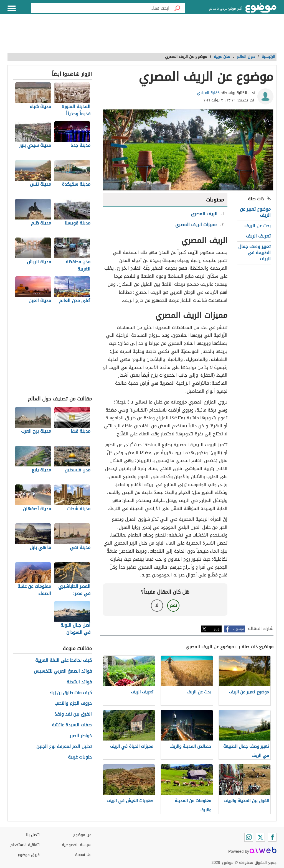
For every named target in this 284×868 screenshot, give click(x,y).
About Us (83, 855)
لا (157, 605)
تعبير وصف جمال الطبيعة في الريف (254, 253)
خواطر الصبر (81, 736)
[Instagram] (249, 837)
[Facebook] (272, 837)
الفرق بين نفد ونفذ (73, 714)
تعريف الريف (258, 236)
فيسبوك (238, 629)
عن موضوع (82, 835)
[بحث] (177, 8)
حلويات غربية (80, 757)
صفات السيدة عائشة (72, 725)
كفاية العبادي (208, 93)
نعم (173, 605)
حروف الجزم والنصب (73, 704)
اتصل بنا (33, 835)
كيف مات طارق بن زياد (70, 693)
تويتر (217, 629)
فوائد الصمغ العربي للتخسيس (63, 671)
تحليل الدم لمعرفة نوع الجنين (64, 747)
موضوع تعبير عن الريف (255, 212)
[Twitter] (260, 837)
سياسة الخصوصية (77, 845)
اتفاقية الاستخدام (25, 845)
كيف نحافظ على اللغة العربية (64, 661)
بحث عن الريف (258, 226)
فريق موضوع (29, 855)
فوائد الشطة (79, 682)
